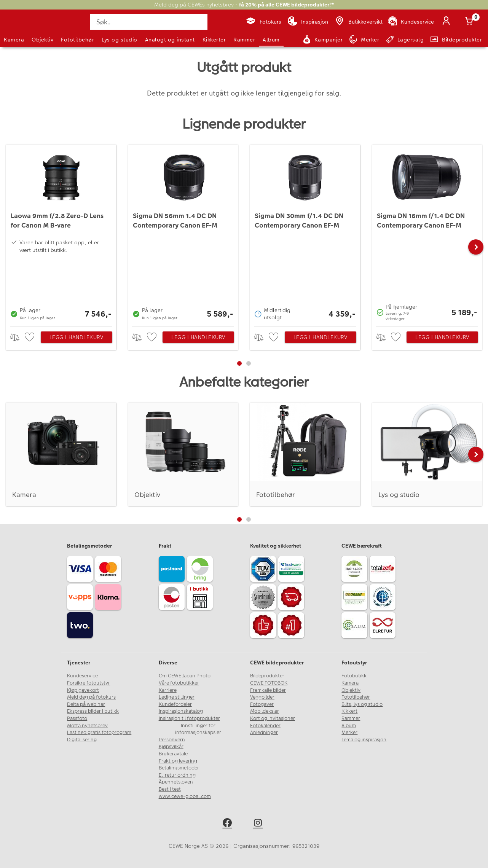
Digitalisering (82, 740)
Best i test (170, 789)
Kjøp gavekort (83, 690)
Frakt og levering (178, 761)
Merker (349, 733)
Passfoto (77, 718)
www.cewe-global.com (185, 796)
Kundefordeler (175, 704)
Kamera (14, 40)
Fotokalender (265, 726)
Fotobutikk (354, 676)
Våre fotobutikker (179, 683)
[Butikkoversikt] (358, 22)
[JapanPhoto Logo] (24, 28)
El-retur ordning (177, 775)
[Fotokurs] (263, 22)
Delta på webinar (86, 704)
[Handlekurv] (470, 22)
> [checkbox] (17, 337)
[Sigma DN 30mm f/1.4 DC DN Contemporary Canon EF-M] (305, 233)
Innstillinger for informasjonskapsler (198, 729)
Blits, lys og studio (362, 704)
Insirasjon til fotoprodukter (189, 718)
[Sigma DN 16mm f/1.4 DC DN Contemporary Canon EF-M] (427, 233)
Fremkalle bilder (268, 690)
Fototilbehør (77, 40)
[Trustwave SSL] (292, 570)
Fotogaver (262, 704)
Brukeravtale (173, 754)
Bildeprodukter (267, 676)
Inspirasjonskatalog (181, 711)
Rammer (244, 40)
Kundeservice (82, 676)
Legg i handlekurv (77, 337)
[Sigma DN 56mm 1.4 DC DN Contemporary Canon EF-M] (183, 233)
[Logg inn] (448, 22)
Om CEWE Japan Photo (185, 676)
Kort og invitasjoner (273, 718)
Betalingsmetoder (179, 768)
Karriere (168, 690)
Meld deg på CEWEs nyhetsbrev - (244, 5)
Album (271, 40)
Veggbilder (262, 697)
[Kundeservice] (411, 22)
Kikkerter (214, 40)
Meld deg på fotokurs (91, 697)
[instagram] (259, 824)
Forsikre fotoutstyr (89, 683)
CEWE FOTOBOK (269, 683)
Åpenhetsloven (176, 782)
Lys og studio (120, 40)
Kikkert (349, 711)
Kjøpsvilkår (171, 747)
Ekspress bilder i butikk (93, 711)
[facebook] (229, 824)
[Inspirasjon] (308, 22)
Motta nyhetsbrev (87, 726)
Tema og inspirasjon (364, 740)
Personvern (172, 740)
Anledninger (264, 733)
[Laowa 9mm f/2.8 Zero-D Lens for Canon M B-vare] (61, 233)
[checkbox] (30, 337)
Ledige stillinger (177, 697)
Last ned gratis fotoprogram (99, 733)
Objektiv (42, 40)
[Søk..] (149, 22)
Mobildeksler (265, 711)
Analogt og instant (170, 40)
